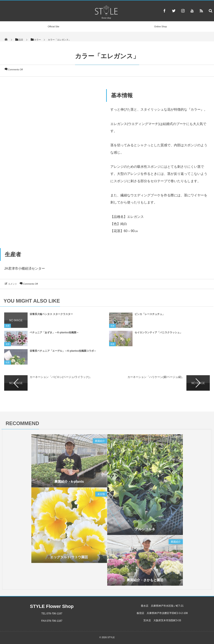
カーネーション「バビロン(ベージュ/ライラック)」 (61, 377)
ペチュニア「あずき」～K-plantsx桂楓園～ (54, 334)
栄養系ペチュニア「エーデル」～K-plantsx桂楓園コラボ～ (63, 352)
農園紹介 (100, 442)
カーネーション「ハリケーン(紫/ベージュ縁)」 (156, 377)
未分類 (101, 495)
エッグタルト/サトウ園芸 (69, 558)
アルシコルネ (145, 530)
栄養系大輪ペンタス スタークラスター (51, 316)
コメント (13, 284)
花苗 (8, 327)
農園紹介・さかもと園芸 (145, 581)
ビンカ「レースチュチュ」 (150, 316)
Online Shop (161, 27)
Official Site (53, 27)
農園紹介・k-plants (69, 483)
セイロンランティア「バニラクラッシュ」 (158, 334)
